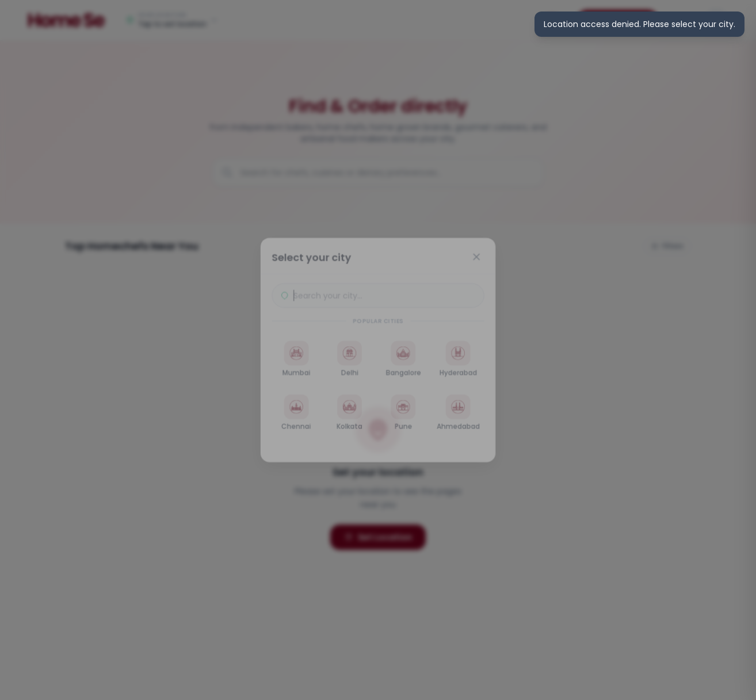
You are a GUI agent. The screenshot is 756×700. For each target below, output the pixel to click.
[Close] (479, 254)
